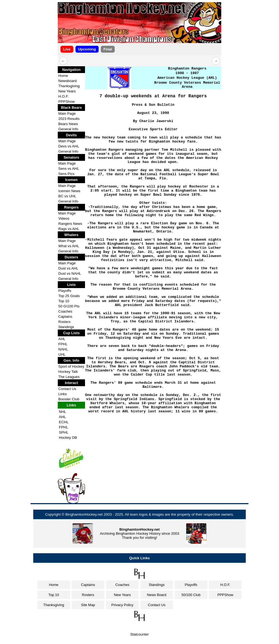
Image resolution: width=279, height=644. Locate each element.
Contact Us (67, 389)
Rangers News (70, 224)
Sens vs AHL (69, 169)
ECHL (64, 422)
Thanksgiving (69, 86)
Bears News (68, 124)
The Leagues (69, 377)
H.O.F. (63, 96)
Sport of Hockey (71, 366)
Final (108, 49)
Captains (65, 317)
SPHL (64, 432)
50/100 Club (191, 595)
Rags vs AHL (69, 229)
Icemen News (69, 191)
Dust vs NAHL (70, 273)
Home (63, 76)
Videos (64, 218)
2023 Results (69, 119)
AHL (62, 339)
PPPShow (66, 102)
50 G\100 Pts (69, 306)
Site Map (88, 605)
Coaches (65, 311)
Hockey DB (68, 438)
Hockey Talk (68, 372)
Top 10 (64, 301)
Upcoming (87, 49)
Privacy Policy (122, 605)
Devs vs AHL (69, 146)
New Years (67, 91)
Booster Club (69, 399)
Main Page (67, 114)
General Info (68, 129)
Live (67, 49)
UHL (62, 354)
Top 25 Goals (69, 296)
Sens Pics (66, 174)
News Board (157, 595)
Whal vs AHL (69, 246)
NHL (63, 412)
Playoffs (65, 291)
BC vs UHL (67, 196)
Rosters (64, 322)
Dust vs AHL (68, 268)
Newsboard (67, 81)
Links (63, 394)
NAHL (63, 349)
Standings (66, 327)
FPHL (63, 344)
